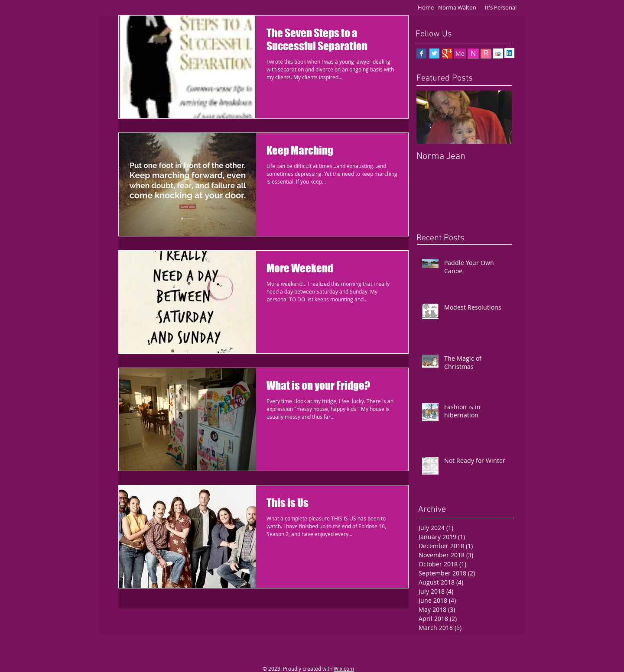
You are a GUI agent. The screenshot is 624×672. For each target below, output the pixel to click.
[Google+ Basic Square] (447, 53)
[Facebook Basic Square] (421, 53)
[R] (486, 53)
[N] (473, 53)
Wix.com (344, 669)
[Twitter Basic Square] (434, 53)
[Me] (460, 53)
